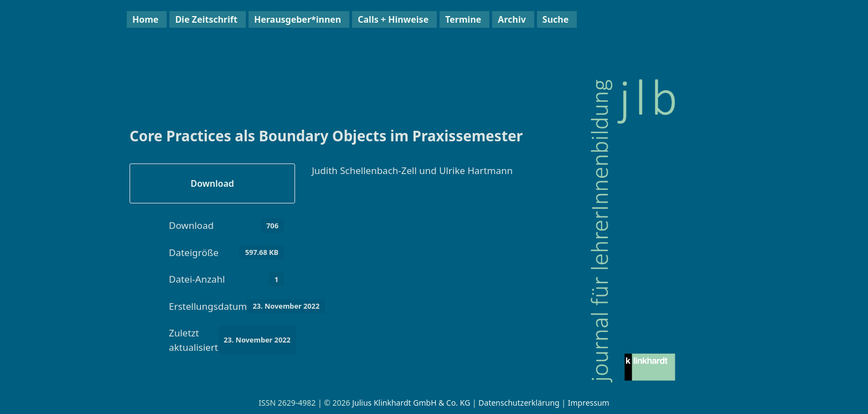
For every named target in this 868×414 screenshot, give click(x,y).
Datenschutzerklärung (519, 403)
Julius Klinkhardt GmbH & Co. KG (411, 403)
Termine (463, 19)
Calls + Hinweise (393, 19)
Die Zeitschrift (206, 19)
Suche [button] (556, 19)
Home (145, 19)
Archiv (512, 19)
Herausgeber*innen (298, 19)
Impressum (589, 403)
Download (212, 183)
